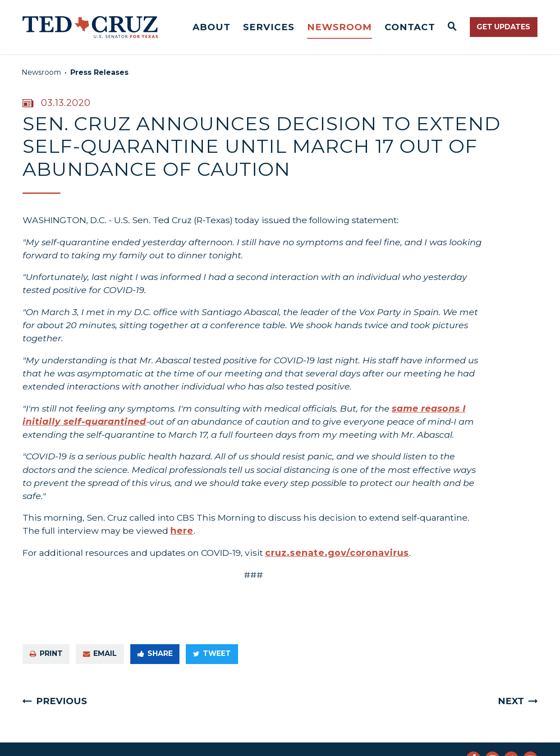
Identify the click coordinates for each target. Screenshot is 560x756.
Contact (410, 27)
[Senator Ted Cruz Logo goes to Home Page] (90, 27)
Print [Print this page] (46, 653)
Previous (62, 701)
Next (511, 701)
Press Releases (99, 72)
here (182, 531)
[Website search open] (452, 27)
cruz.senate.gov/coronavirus (337, 553)
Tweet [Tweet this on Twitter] (212, 653)
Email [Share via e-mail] (100, 653)
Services (269, 27)
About (211, 27)
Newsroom (340, 27)
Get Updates (503, 27)
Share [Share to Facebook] (155, 653)
